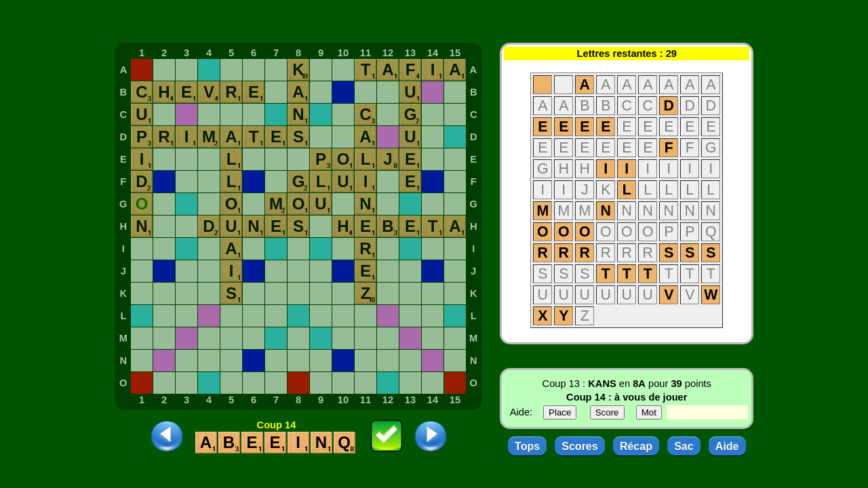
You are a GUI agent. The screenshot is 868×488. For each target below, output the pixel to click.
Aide (727, 446)
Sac (684, 446)
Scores (579, 446)
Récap (636, 446)
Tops (527, 446)
